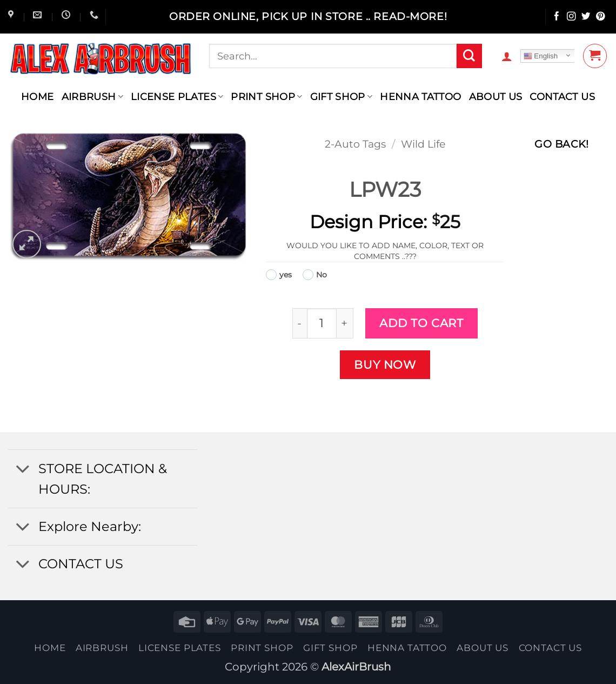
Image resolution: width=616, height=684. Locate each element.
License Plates (177, 97)
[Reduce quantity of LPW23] (300, 323)
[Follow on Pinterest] (601, 17)
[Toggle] (23, 470)
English (541, 56)
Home (37, 97)
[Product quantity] (322, 323)
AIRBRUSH (92, 97)
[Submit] (469, 56)
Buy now (385, 364)
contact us (562, 97)
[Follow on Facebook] (557, 17)
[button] (507, 56)
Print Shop (266, 97)
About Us (496, 97)
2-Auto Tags (355, 144)
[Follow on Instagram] (571, 17)
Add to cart (421, 323)
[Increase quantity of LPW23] (345, 323)
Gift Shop (342, 97)
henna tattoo (420, 97)
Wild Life (423, 144)
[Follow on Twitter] (586, 17)
